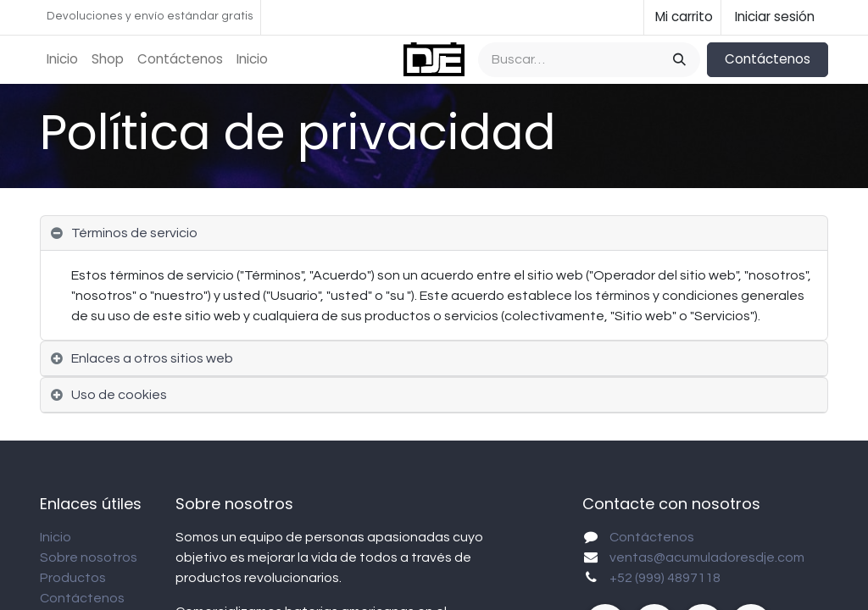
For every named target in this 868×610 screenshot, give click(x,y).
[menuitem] (62, 60)
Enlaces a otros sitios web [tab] (152, 358)
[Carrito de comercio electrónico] (682, 17)
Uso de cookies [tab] (119, 395)
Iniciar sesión (775, 17)
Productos (73, 578)
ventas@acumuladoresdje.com (707, 557)
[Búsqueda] (678, 60)
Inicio (56, 537)
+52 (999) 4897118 (665, 578)
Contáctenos (768, 59)
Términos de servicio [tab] (134, 233)
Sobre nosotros (89, 557)
